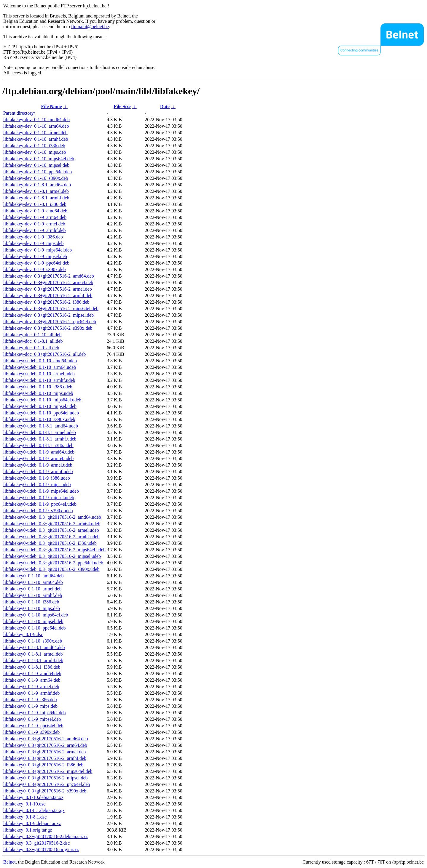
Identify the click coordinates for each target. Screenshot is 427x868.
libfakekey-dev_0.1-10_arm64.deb (36, 126)
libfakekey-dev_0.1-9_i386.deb (33, 237)
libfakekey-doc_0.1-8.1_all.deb (33, 341)
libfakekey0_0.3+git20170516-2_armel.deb (44, 752)
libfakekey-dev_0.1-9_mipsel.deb (35, 256)
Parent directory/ (19, 113)
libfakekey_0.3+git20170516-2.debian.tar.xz (46, 836)
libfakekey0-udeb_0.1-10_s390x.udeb (39, 419)
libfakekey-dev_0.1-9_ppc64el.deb (36, 263)
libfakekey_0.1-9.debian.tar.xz (32, 823)
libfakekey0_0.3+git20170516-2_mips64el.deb (48, 771)
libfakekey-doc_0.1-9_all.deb (31, 348)
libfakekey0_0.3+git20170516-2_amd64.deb (46, 739)
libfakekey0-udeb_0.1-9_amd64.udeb (39, 452)
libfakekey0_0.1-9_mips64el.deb (35, 713)
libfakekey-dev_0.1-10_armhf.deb (36, 139)
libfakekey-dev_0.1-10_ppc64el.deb (38, 172)
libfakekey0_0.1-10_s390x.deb (33, 641)
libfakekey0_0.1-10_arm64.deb (33, 582)
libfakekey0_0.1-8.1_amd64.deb (34, 647)
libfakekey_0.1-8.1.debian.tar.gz (34, 810)
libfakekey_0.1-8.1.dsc (25, 817)
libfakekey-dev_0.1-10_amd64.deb (36, 120)
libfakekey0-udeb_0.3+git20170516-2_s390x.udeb (51, 569)
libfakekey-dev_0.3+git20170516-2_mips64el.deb (51, 309)
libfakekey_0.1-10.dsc (24, 804)
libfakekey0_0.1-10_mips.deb (32, 608)
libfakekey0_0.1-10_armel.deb (32, 589)
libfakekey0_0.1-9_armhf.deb (31, 693)
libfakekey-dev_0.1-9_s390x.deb (35, 269)
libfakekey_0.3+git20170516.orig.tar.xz (41, 849)
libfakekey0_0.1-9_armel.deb (31, 687)
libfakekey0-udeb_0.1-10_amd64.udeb (40, 361)
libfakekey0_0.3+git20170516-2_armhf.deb (45, 758)
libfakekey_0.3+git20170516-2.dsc (36, 843)
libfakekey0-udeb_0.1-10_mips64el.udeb (42, 400)
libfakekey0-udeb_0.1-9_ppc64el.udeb (40, 504)
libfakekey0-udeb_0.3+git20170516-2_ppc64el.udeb (53, 563)
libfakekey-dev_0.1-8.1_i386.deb (35, 204)
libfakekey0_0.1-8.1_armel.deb (33, 654)
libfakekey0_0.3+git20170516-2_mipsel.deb (46, 778)
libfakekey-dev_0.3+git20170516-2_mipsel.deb (48, 315)
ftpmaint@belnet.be (90, 27)
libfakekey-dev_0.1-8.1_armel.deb (36, 191)
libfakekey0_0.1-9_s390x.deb (31, 732)
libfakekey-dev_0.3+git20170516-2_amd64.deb (49, 276)
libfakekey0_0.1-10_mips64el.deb (36, 615)
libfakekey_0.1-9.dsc (23, 634)
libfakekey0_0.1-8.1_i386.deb (32, 667)
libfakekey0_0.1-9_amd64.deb (32, 674)
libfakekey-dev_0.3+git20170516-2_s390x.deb (48, 328)
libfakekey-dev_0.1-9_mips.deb (34, 243)
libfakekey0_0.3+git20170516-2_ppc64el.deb (47, 784)
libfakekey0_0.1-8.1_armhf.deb (33, 660)
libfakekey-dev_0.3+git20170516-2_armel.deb (48, 289)
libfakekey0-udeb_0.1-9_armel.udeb (38, 465)
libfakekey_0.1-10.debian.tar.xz (33, 797)
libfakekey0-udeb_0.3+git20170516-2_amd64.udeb (52, 517)
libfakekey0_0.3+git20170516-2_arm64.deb (45, 745)
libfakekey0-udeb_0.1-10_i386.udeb (38, 387)
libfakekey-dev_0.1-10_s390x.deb (36, 178)
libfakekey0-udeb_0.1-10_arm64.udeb (40, 367)
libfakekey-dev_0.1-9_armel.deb (34, 224)
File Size (122, 107)
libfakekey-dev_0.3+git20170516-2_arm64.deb (48, 282)
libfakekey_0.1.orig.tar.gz (28, 830)
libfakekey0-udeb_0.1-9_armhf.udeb (38, 471)
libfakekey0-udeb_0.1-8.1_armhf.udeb (40, 439)
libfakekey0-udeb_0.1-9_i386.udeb (37, 478)
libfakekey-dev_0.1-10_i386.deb (34, 146)
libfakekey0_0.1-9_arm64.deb (32, 680)
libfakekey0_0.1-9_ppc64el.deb (33, 726)
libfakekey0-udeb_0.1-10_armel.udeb (39, 374)
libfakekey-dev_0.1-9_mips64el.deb (38, 250)
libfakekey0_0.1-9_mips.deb (30, 706)
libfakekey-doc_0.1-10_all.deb (32, 335)
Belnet (9, 862)
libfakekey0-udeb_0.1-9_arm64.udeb (38, 458)
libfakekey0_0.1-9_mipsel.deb (32, 719)
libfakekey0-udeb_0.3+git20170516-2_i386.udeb (50, 543)
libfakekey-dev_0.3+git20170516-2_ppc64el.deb (50, 322)
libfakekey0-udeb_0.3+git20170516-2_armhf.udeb (51, 537)
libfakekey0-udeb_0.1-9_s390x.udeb (38, 511)
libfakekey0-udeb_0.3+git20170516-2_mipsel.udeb (52, 556)
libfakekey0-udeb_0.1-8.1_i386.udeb (38, 445)
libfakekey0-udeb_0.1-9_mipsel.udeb (39, 498)
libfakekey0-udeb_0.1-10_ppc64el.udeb (41, 413)
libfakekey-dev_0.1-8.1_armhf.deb (36, 198)
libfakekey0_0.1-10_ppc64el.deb (35, 628)
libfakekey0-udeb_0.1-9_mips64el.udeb (41, 491)
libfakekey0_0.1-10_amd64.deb (34, 576)
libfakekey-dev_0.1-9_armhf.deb (35, 230)
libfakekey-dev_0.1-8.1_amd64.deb (37, 185)
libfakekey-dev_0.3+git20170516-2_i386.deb (46, 302)
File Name (52, 107)
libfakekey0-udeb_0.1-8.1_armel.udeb (40, 432)
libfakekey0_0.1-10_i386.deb (31, 602)
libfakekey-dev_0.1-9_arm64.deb (35, 217)
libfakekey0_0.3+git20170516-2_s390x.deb (45, 791)
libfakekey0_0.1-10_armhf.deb (33, 595)
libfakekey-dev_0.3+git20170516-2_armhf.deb (48, 296)
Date (165, 107)
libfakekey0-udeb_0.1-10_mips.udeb (38, 393)
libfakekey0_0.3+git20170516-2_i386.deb (43, 765)
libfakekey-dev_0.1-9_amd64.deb (35, 211)
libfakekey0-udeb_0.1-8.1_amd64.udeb (41, 426)
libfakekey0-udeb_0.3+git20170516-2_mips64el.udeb (54, 550)
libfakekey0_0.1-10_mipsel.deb (33, 621)
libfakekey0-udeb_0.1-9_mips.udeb (37, 485)
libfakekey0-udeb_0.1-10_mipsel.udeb (40, 406)
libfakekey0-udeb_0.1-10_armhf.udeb (39, 380)
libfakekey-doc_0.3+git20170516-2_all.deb (44, 354)
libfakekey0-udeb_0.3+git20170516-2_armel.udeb (51, 530)
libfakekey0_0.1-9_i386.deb (30, 700)
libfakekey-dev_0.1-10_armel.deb (35, 133)
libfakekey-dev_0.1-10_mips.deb (35, 152)
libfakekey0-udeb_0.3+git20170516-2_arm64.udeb (52, 524)
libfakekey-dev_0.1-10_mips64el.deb (39, 159)
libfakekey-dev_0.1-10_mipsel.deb (36, 165)
